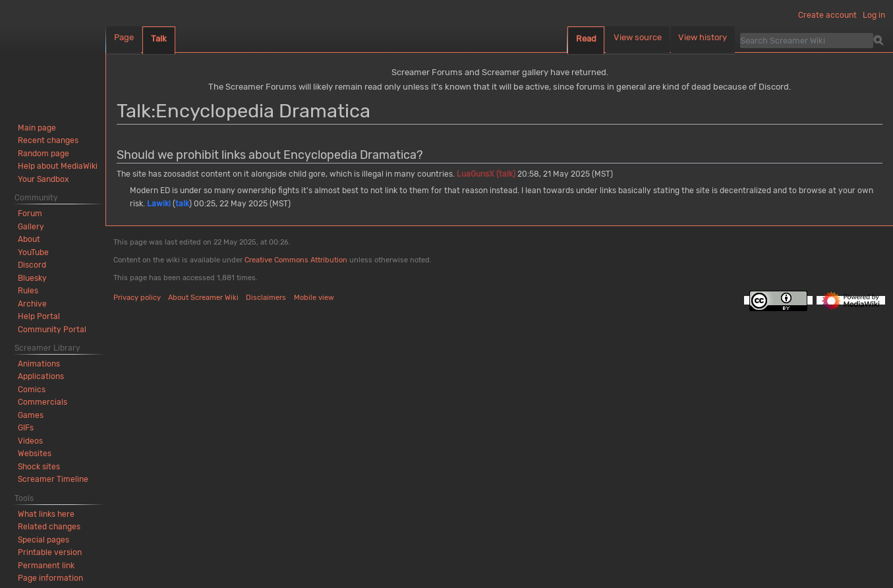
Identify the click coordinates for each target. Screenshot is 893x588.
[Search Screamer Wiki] (807, 40)
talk (182, 204)
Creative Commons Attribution (296, 260)
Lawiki (159, 204)
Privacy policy (137, 298)
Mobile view (314, 298)
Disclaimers (266, 298)
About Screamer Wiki (203, 298)
